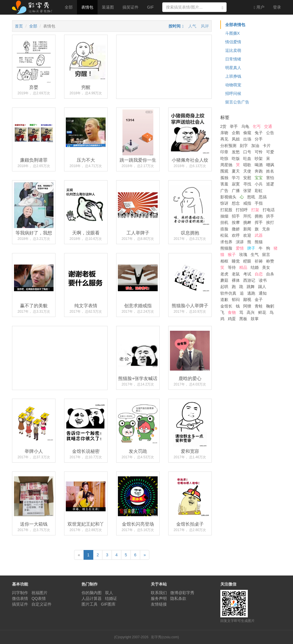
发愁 (236, 152)
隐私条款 (178, 598)
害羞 (224, 184)
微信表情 (20, 598)
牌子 (251, 248)
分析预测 (228, 146)
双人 (109, 593)
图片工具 (90, 604)
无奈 (266, 229)
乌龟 (245, 126)
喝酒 (259, 165)
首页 (19, 26)
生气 (255, 255)
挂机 (224, 222)
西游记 (249, 280)
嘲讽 (270, 165)
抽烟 (224, 216)
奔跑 (259, 171)
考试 (247, 274)
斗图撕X (232, 33)
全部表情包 (235, 25)
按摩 (236, 222)
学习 (236, 178)
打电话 (269, 210)
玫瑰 (243, 255)
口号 (247, 152)
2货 (223, 126)
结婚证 (111, 598)
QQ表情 (39, 598)
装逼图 (108, 7)
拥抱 (259, 216)
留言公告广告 (237, 102)
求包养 (226, 242)
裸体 (236, 280)
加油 (255, 146)
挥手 (259, 222)
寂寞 (236, 184)
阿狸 (247, 306)
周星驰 (226, 165)
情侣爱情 (233, 42)
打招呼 (242, 210)
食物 (232, 312)
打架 (255, 210)
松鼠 (224, 235)
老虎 (224, 274)
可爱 (270, 152)
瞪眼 (247, 261)
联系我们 (159, 593)
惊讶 (224, 203)
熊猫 (259, 242)
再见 (224, 139)
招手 (236, 216)
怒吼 (251, 197)
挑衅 (247, 222)
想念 (236, 203)
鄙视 (247, 300)
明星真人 (233, 68)
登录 (277, 7)
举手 (234, 126)
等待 (232, 267)
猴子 (232, 255)
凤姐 (236, 139)
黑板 (243, 319)
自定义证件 (41, 604)
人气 (192, 26)
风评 (205, 26)
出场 (247, 139)
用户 (259, 7)
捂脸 (224, 229)
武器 (259, 235)
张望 (247, 191)
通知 (263, 293)
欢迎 (247, 235)
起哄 (224, 287)
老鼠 (236, 274)
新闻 (247, 229)
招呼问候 (233, 93)
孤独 (224, 178)
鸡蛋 (232, 319)
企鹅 (236, 133)
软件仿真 (228, 293)
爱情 (240, 248)
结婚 (255, 267)
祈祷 (259, 261)
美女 (266, 267)
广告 (224, 191)
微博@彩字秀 (182, 593)
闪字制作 (20, 593)
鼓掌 (255, 319)
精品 (243, 267)
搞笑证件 (130, 7)
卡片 (267, 146)
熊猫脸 (226, 248)
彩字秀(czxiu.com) (165, 637)
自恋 (259, 274)
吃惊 (224, 158)
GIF (150, 7)
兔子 (259, 133)
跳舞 (251, 287)
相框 (224, 261)
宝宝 (259, 178)
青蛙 (259, 306)
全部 (69, 7)
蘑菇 (224, 280)
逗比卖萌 (233, 50)
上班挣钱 (233, 76)
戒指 (247, 203)
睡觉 (236, 261)
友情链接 (159, 604)
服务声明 (159, 598)
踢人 (262, 287)
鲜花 (262, 312)
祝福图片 (39, 593)
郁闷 (236, 300)
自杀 (270, 274)
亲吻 (224, 133)
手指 (259, 203)
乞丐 (257, 126)
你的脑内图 (92, 593)
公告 (270, 133)
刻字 (244, 146)
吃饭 (236, 158)
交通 (268, 126)
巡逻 (270, 184)
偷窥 (247, 133)
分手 (259, 139)
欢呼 (236, 235)
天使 (247, 171)
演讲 (240, 242)
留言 (266, 255)
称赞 (270, 261)
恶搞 (263, 197)
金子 (259, 300)
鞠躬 (270, 306)
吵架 (259, 158)
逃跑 (251, 293)
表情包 (87, 7)
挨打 (270, 222)
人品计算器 (92, 598)
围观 (224, 171)
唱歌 (247, 165)
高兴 (251, 312)
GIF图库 (108, 604)
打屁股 (226, 210)
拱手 (270, 216)
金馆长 (226, 306)
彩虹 (259, 191)
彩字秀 (34, 7)
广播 (236, 191)
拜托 (247, 216)
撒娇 (236, 229)
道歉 (224, 300)
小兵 (259, 184)
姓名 (270, 171)
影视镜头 (228, 197)
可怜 (259, 152)
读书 (263, 280)
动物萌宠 (233, 85)
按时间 (175, 26)
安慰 (247, 178)
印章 (224, 152)
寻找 (247, 184)
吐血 (247, 158)
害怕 (270, 178)
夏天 (236, 171)
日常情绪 (233, 59)
